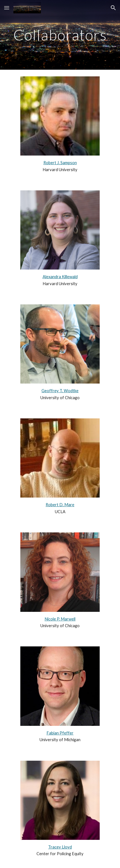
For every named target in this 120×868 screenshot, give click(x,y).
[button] (7, 8)
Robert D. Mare (60, 505)
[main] (60, 35)
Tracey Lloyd (60, 847)
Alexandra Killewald (60, 277)
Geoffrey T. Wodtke (60, 391)
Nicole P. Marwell (60, 619)
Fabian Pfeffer (60, 733)
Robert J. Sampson (60, 163)
